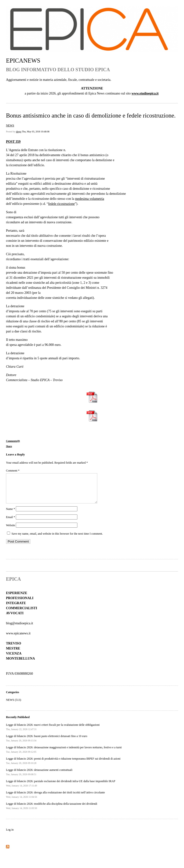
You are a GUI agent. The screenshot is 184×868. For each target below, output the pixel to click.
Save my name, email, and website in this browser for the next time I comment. (57, 539)
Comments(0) (13, 441)
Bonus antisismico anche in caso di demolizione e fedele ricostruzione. (91, 115)
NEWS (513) (14, 706)
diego (19, 132)
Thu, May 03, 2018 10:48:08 (36, 132)
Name (11, 515)
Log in (10, 835)
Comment (13, 471)
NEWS (10, 125)
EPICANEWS (23, 61)
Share (9, 446)
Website (11, 531)
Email (11, 523)
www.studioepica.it (145, 93)
